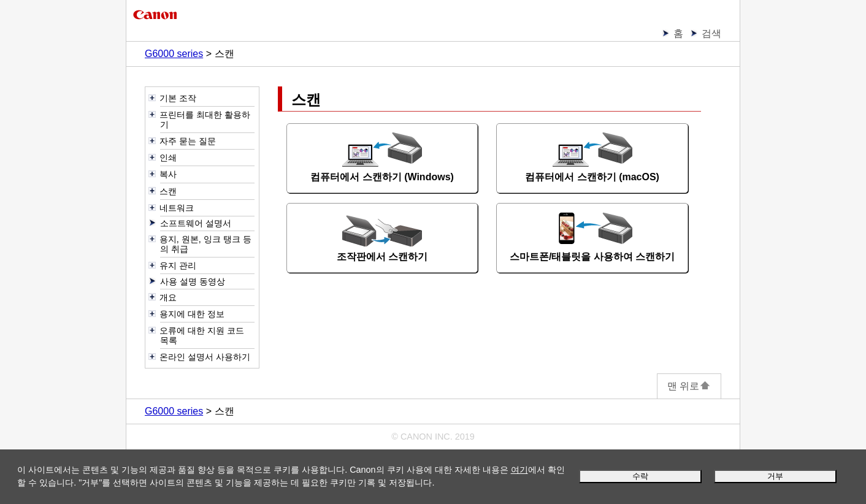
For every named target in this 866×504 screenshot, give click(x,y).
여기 (519, 470)
